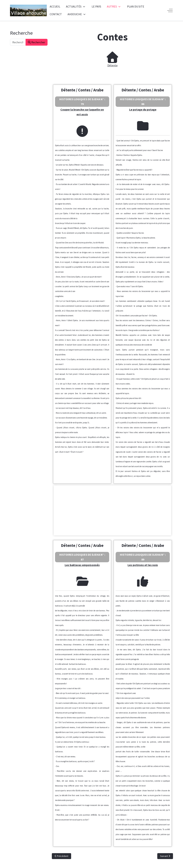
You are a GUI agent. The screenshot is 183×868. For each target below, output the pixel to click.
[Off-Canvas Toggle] (170, 10)
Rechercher (37, 42)
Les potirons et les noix (143, 565)
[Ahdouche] (28, 10)
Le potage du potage (143, 109)
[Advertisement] (112, 510)
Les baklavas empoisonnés (82, 565)
